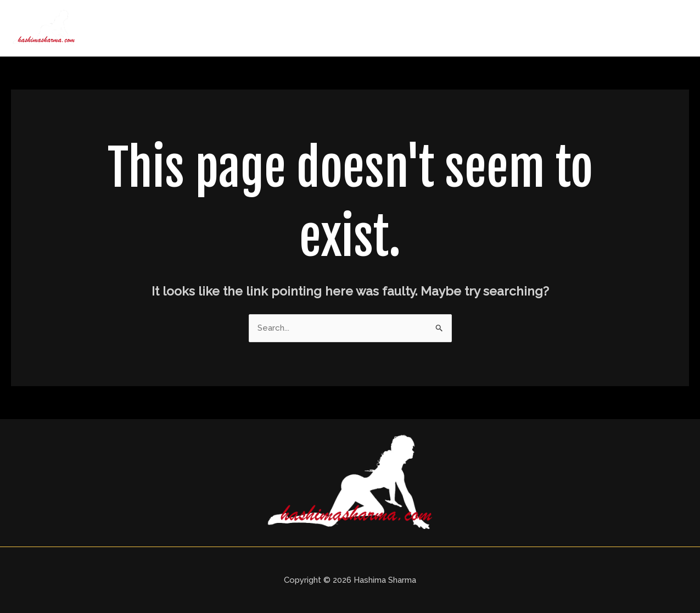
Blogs (598, 28)
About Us (422, 28)
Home (369, 28)
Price (555, 28)
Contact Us (654, 28)
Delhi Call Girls (494, 28)
